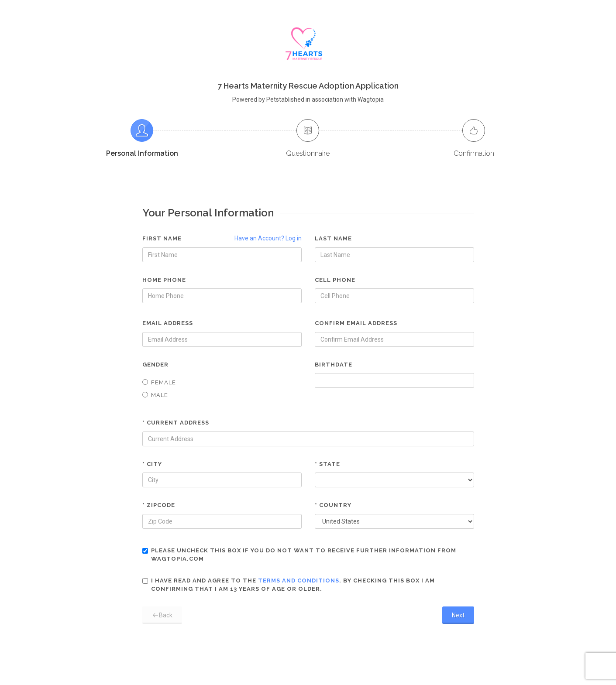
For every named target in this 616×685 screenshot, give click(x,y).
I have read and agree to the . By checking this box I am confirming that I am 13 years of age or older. (289, 585)
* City (152, 464)
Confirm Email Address (356, 323)
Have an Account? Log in (268, 238)
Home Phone (164, 280)
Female (159, 382)
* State (327, 464)
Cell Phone (335, 280)
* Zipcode (159, 505)
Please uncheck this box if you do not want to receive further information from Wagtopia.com (299, 555)
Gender (155, 365)
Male (155, 395)
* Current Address (176, 423)
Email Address (168, 323)
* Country (333, 505)
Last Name (333, 238)
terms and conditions (299, 581)
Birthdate (334, 365)
